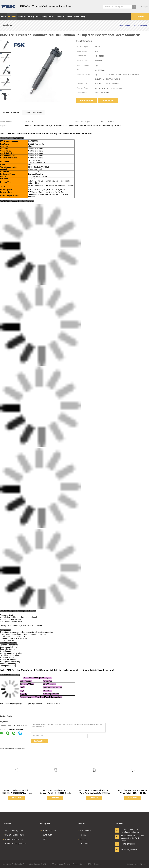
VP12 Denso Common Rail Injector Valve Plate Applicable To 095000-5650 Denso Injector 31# (94, 793)
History (82, 835)
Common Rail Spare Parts (15, 843)
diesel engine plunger (14, 703)
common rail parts (55, 703)
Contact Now (39, 741)
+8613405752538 (20, 726)
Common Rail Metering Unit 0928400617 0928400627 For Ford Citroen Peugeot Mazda (16, 793)
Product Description (33, 112)
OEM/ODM (46, 835)
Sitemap (143, 864)
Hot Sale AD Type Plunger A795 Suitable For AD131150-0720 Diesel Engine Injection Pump (55, 793)
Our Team (83, 843)
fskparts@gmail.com (128, 849)
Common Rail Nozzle (13, 839)
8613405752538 (17, 729)
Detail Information (11, 112)
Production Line (48, 830)
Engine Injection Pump (35, 703)
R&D (43, 839)
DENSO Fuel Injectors (13, 835)
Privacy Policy (133, 864)
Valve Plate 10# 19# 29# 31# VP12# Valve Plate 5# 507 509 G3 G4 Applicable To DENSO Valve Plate (133, 793)
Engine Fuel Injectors (13, 830)
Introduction (84, 830)
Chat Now (140, 16)
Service (82, 839)
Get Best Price (86, 101)
